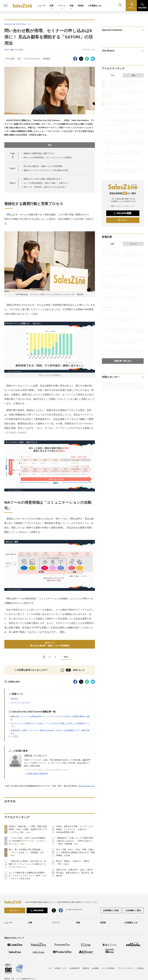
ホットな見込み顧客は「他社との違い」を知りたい (46, 183)
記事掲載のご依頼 (111, 910)
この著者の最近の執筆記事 (36, 774)
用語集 (81, 6)
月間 (133, 75)
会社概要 (95, 968)
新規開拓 (47, 59)
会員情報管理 (75, 968)
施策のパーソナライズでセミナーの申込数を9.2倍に (46, 170)
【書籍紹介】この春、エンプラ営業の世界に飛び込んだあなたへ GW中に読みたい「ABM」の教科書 (75, 841)
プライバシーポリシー (126, 968)
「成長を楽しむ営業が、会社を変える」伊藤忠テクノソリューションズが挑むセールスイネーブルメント (27, 864)
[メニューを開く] (6, 6)
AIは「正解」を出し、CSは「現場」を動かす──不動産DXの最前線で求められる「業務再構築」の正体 (75, 852)
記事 (52, 6)
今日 (112, 75)
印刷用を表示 (12, 682)
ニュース (42, 6)
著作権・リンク (61, 968)
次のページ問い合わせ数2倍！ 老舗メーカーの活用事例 (50, 644)
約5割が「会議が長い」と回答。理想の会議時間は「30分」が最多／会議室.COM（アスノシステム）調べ (28, 829)
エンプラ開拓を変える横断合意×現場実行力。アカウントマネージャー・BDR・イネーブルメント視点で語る (27, 876)
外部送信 (140, 968)
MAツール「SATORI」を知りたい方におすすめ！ (45, 187)
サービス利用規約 (108, 968)
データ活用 (10, 59)
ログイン (122, 220)
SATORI (14, 699)
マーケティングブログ (20, 703)
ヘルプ (50, 968)
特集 (72, 6)
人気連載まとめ (95, 6)
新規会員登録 (122, 213)
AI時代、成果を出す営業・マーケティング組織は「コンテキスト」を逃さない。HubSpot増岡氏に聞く (75, 829)
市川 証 (18, 50)
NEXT (67, 657)
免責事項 (86, 968)
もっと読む (14, 736)
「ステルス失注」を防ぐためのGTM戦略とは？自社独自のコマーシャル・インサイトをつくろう (28, 841)
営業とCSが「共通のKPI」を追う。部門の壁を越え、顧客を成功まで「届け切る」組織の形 (75, 873)
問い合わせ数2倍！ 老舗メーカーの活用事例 (43, 166)
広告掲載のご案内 (133, 910)
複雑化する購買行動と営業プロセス (39, 153)
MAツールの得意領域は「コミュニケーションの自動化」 (48, 157)
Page (13, 168)
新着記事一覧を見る (123, 361)
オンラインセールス (32, 59)
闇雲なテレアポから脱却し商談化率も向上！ (43, 179)
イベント (62, 6)
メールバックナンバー (123, 206)
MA (19, 59)
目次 (70, 145)
